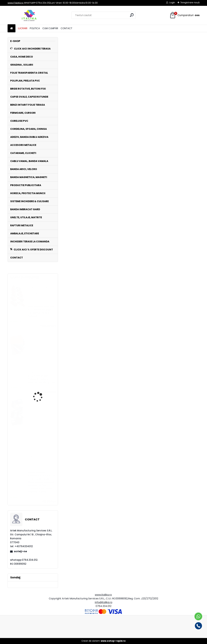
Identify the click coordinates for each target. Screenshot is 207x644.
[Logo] (29, 15)
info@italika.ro (104, 602)
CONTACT (66, 28)
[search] (132, 15)
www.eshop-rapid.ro (113, 641)
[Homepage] (11, 28)
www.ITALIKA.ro (16, 3)
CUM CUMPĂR (50, 28)
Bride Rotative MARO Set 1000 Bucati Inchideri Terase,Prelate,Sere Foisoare (41, 311)
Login (172, 3)
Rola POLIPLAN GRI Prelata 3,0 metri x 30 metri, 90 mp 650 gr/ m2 (42, 379)
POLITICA (35, 28)
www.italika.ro (103, 595)
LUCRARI (23, 28)
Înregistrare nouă (190, 3)
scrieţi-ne (20, 551)
